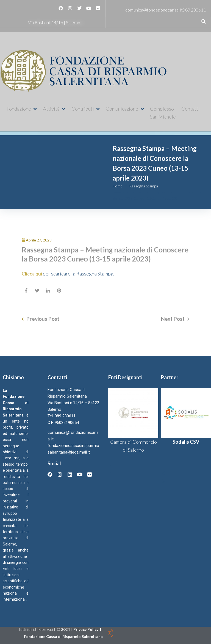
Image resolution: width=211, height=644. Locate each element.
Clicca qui (32, 274)
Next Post (173, 319)
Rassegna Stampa (144, 186)
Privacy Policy (86, 629)
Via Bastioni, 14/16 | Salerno (54, 22)
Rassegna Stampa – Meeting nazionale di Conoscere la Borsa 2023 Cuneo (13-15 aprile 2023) (105, 254)
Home (118, 186)
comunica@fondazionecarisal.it (154, 10)
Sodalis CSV (186, 442)
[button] (22, 109)
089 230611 (194, 10)
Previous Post (43, 319)
